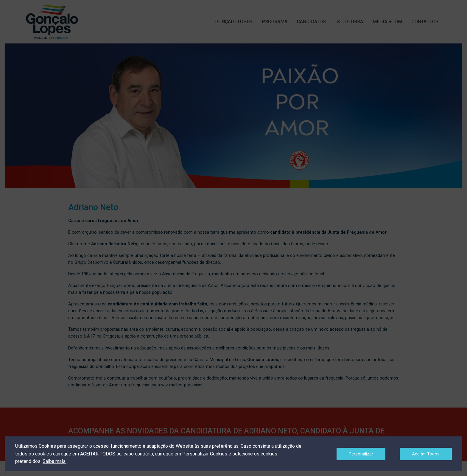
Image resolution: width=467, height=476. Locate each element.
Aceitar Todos (426, 454)
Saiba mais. (55, 461)
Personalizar (361, 454)
